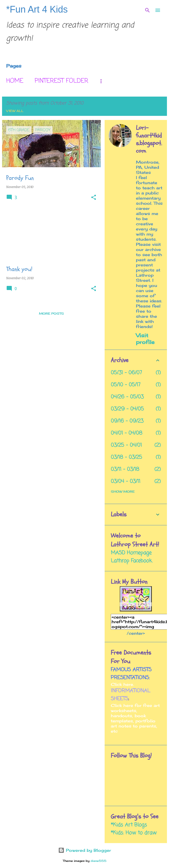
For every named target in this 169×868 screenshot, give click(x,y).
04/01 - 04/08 (127, 433)
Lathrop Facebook (131, 561)
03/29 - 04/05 (127, 409)
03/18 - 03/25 (126, 457)
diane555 (98, 861)
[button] (94, 198)
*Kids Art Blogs (129, 825)
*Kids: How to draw (134, 833)
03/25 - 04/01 (126, 445)
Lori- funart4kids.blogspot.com (149, 139)
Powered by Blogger (85, 850)
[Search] (147, 10)
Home (15, 81)
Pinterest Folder (61, 81)
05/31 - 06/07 (126, 373)
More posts (51, 314)
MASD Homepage (131, 553)
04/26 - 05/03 (127, 397)
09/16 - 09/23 (127, 421)
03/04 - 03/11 (126, 482)
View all (15, 111)
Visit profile (145, 339)
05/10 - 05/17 (126, 385)
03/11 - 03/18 (125, 469)
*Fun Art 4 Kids (37, 9)
